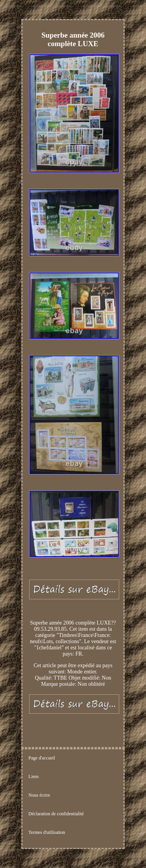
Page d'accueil (42, 758)
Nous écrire (39, 795)
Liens (34, 777)
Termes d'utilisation (47, 832)
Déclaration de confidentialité (56, 814)
